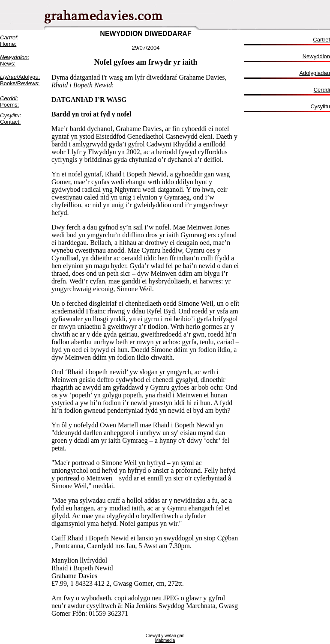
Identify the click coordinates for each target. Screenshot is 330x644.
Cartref (321, 40)
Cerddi (8, 98)
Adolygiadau (315, 73)
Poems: (9, 105)
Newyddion (316, 56)
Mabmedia (165, 640)
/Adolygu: (20, 77)
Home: (8, 44)
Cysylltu (320, 106)
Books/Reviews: (20, 83)
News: (8, 64)
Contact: (10, 122)
